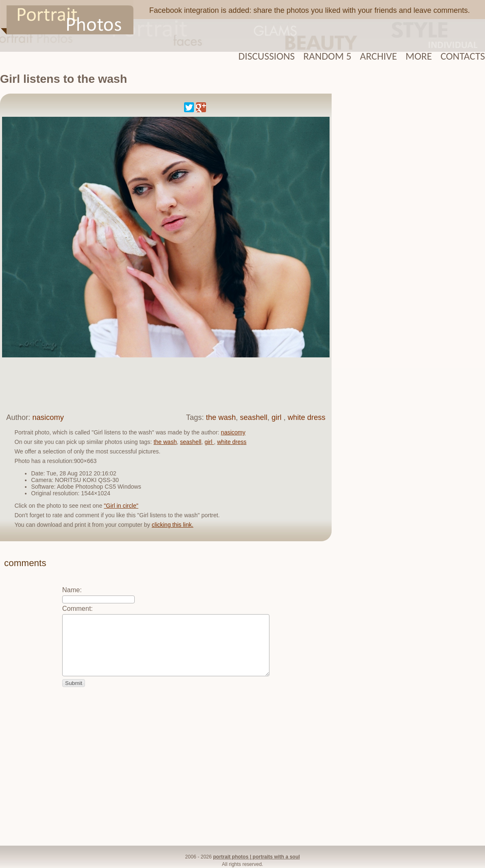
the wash (221, 417)
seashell (254, 417)
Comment (76, 609)
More (419, 56)
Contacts (463, 56)
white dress (307, 417)
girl (278, 417)
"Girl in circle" (121, 506)
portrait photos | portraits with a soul (256, 857)
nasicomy (48, 417)
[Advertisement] (159, 384)
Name (71, 590)
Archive (378, 56)
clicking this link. (172, 525)
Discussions (267, 56)
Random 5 (327, 56)
